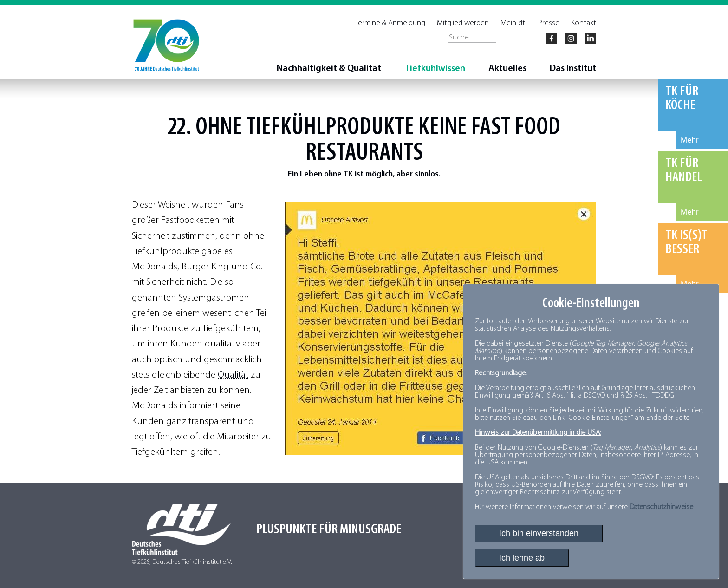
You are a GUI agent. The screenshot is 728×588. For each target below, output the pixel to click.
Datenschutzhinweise (661, 507)
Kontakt (584, 23)
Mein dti (513, 23)
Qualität (233, 375)
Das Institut (573, 69)
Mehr (690, 140)
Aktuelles (507, 69)
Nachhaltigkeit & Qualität (329, 69)
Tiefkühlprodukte (330, 128)
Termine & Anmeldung (390, 23)
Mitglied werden (463, 23)
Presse (549, 23)
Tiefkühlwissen (435, 69)
